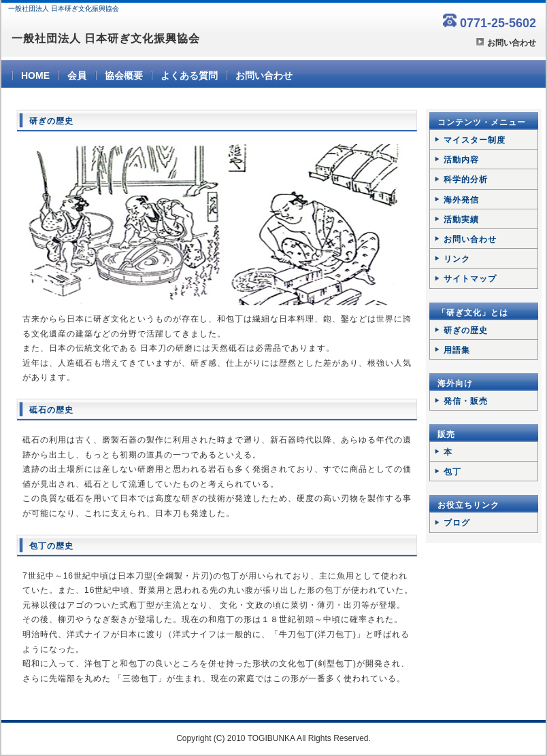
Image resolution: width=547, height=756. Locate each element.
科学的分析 (466, 179)
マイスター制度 (475, 140)
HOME (35, 75)
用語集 (457, 350)
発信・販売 (466, 401)
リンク (457, 259)
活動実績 (461, 220)
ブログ (457, 523)
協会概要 (124, 75)
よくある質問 (189, 75)
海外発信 (461, 200)
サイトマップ (470, 279)
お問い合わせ (512, 43)
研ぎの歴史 (466, 330)
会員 (77, 75)
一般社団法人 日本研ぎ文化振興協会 (106, 38)
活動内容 (461, 160)
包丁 (452, 472)
